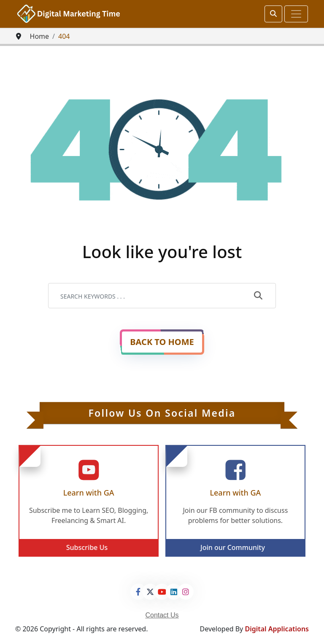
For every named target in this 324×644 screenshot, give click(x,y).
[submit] (258, 296)
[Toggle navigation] (296, 14)
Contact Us (162, 615)
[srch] (273, 14)
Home (40, 36)
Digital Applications (277, 629)
